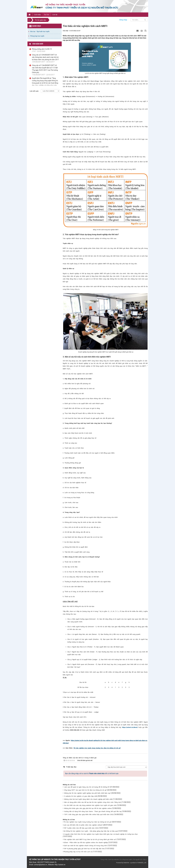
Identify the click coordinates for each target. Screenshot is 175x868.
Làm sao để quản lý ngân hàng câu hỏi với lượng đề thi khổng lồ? (87, 787)
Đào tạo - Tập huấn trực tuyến (40, 31)
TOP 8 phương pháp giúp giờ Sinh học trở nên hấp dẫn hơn (84, 849)
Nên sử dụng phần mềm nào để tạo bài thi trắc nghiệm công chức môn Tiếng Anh (93, 802)
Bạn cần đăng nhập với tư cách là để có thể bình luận (92, 774)
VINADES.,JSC (142, 863)
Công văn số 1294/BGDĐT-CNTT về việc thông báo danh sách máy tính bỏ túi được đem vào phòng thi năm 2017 (45, 57)
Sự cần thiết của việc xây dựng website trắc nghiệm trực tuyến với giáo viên (90, 805)
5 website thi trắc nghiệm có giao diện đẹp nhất (81, 796)
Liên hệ (55, 15)
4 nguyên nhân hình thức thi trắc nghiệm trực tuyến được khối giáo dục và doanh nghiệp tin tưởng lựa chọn (101, 834)
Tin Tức (47, 15)
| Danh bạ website (113, 859)
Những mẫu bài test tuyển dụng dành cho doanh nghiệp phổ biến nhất (88, 799)
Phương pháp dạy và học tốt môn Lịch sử (78, 852)
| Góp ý (144, 859)
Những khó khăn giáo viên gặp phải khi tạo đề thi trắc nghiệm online (88, 808)
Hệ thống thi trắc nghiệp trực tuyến (65, 5)
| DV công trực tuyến (126, 859)
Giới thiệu (37, 15)
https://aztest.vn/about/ (130, 727)
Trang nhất (104, 859)
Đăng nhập (123, 20)
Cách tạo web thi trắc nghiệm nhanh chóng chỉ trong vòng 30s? (85, 846)
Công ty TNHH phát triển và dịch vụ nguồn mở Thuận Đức (82, 8)
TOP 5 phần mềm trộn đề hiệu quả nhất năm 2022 (81, 828)
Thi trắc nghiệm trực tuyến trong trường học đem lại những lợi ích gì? (97, 748)
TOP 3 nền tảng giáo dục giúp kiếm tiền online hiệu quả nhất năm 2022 (89, 814)
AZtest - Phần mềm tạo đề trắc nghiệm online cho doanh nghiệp (86, 843)
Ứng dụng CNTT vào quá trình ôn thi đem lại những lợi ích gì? (85, 790)
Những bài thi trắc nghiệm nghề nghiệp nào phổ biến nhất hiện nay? (87, 793)
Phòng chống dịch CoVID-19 (42, 49)
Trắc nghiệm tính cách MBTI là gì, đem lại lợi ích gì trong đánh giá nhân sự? (90, 839)
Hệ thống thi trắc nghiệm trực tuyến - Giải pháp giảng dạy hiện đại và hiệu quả (91, 831)
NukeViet (126, 863)
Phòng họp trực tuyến (37, 36)
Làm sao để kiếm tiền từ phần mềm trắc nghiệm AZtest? (83, 825)
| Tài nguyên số (137, 859)
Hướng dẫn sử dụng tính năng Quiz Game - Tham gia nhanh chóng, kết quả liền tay (93, 811)
